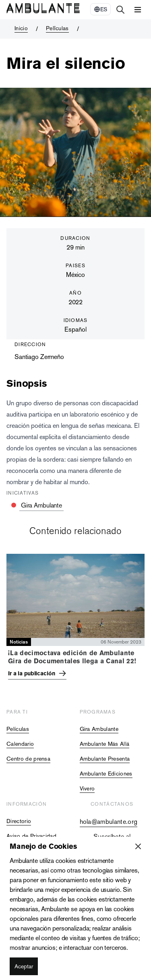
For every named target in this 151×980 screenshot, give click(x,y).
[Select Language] (100, 9)
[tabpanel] (75, 618)
